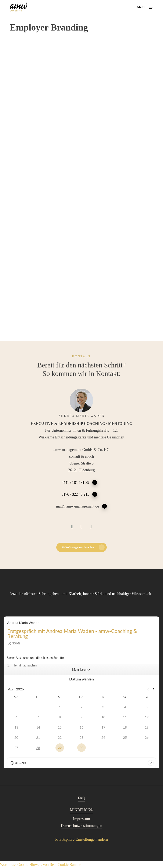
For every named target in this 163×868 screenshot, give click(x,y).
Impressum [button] (81, 819)
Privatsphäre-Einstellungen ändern (81, 839)
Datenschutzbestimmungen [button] (82, 826)
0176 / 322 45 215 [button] (79, 494)
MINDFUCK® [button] (81, 810)
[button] (145, 7)
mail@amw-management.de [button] (81, 506)
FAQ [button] (82, 798)
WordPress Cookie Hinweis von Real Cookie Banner (40, 865)
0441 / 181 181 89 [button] (79, 482)
